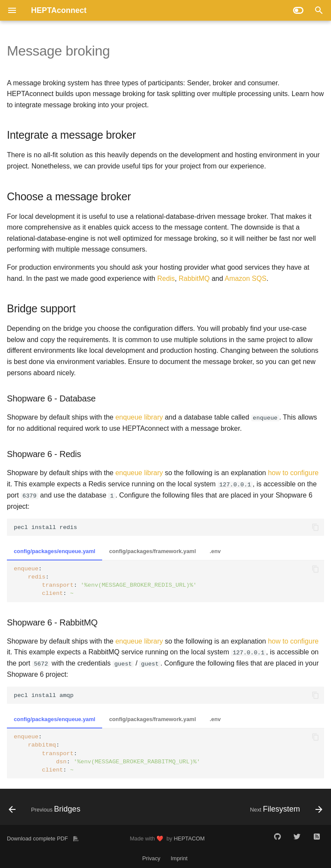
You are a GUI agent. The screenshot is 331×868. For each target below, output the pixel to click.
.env (215, 551)
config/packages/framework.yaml (152, 551)
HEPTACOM (189, 838)
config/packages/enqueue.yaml (55, 551)
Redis (166, 278)
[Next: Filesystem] (285, 809)
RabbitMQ (194, 278)
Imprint (179, 858)
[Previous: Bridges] (46, 809)
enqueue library (139, 417)
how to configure (293, 473)
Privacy (151, 858)
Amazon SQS (245, 278)
